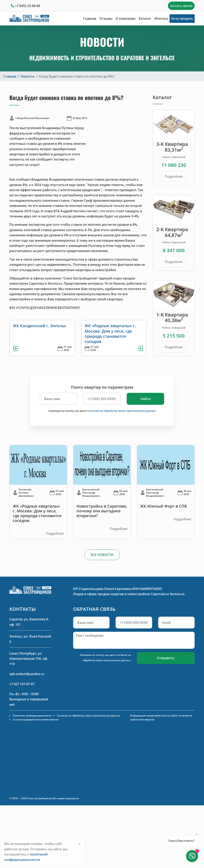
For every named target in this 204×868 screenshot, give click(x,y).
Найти (146, 399)
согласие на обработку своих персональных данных (122, 411)
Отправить (166, 658)
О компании (126, 18)
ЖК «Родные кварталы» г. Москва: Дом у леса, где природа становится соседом (110, 334)
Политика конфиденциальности (32, 716)
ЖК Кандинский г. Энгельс (40, 326)
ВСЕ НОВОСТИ (102, 555)
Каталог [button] (145, 18)
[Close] (79, 844)
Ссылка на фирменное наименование (36, 720)
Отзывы (106, 18)
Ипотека (161, 18)
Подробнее (174, 176)
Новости (28, 76)
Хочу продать (182, 18)
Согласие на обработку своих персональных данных (89, 716)
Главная (90, 18)
